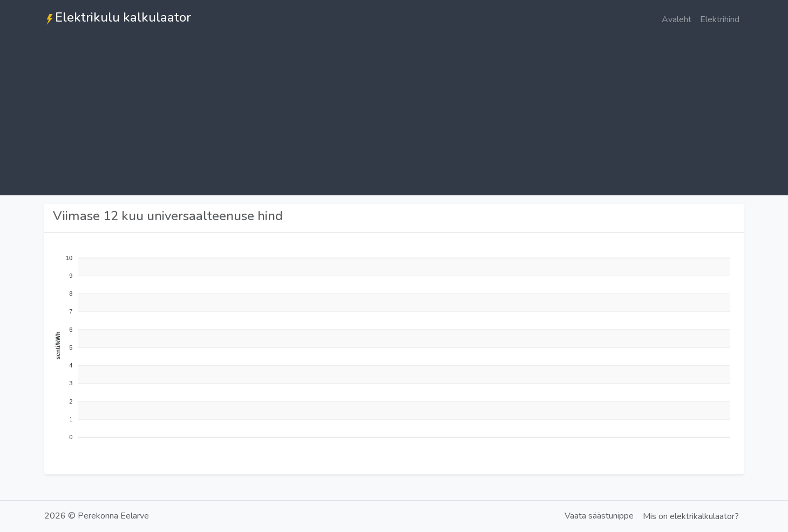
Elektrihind (720, 19)
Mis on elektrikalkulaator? (691, 516)
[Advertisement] (394, 120)
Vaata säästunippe (599, 516)
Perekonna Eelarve (113, 516)
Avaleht (677, 19)
